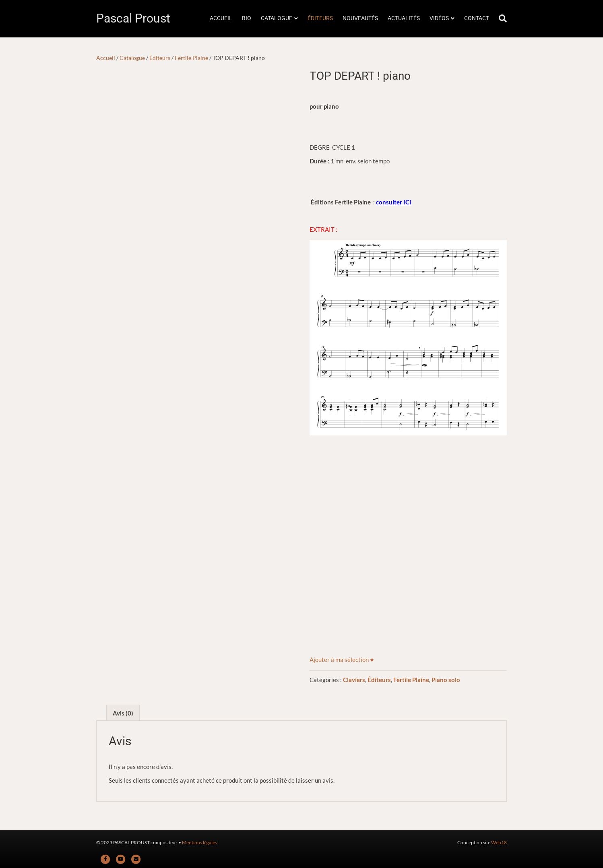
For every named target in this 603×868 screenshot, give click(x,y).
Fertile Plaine (191, 58)
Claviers (354, 680)
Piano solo (446, 680)
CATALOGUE (277, 18)
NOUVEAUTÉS (360, 18)
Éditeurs (160, 58)
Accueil (106, 58)
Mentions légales (199, 842)
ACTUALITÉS (404, 18)
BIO (247, 18)
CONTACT (477, 18)
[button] (342, 660)
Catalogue (132, 58)
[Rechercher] (500, 19)
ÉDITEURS (320, 18)
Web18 (499, 842)
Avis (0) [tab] (123, 713)
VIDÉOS (439, 18)
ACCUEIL (221, 18)
